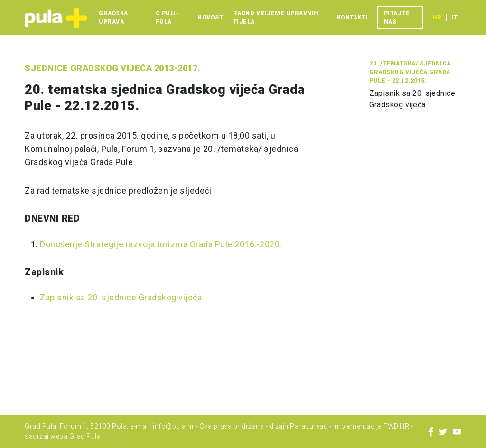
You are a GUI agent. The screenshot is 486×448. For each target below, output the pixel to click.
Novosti (211, 18)
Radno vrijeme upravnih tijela (276, 18)
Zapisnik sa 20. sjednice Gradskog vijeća (121, 297)
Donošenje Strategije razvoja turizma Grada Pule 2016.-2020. (161, 244)
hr (437, 18)
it (455, 18)
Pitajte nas (397, 18)
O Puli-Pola (168, 18)
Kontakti (352, 18)
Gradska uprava (113, 18)
